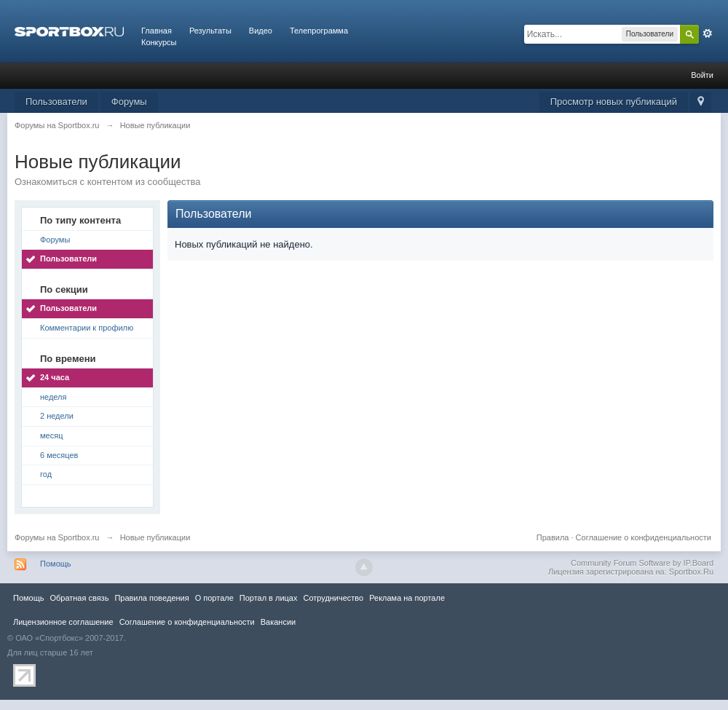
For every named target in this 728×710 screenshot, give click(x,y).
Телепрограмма (319, 31)
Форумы (129, 102)
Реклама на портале (407, 598)
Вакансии (278, 622)
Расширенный (708, 33)
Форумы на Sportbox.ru (57, 537)
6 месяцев (59, 455)
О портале (214, 598)
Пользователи (56, 102)
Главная (157, 31)
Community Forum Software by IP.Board (642, 563)
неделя (54, 397)
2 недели (57, 416)
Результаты (210, 31)
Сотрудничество (333, 598)
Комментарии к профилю (87, 328)
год (46, 474)
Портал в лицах (269, 598)
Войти (702, 75)
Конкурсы (159, 42)
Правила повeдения (151, 598)
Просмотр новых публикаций (614, 102)
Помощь (56, 564)
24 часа (55, 377)
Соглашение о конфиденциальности (644, 537)
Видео (261, 31)
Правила (553, 537)
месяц (51, 435)
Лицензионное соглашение (63, 622)
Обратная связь (79, 598)
